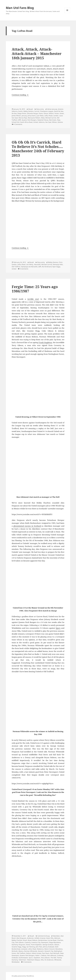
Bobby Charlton (17, 940)
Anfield (37, 938)
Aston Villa (50, 938)
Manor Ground (49, 949)
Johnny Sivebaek (48, 947)
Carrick (37, 111)
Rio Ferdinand (47, 267)
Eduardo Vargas (33, 113)
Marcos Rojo (23, 118)
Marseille (37, 264)
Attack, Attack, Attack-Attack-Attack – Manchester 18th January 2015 (37, 54)
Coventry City (36, 942)
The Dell (53, 958)
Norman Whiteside (31, 951)
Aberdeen (56, 936)
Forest (28, 945)
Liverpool (24, 949)
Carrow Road (52, 940)
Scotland (60, 955)
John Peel (39, 947)
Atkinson (57, 938)
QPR (20, 120)
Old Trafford (16, 267)
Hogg (24, 947)
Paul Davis (46, 953)
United (36, 122)
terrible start (33, 299)
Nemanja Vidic (58, 264)
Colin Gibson (19, 942)
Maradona (59, 949)
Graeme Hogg (16, 947)
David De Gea (59, 111)
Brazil (25, 940)
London (56, 116)
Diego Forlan (22, 113)
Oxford (28, 953)
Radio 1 (38, 955)
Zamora (60, 122)
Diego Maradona (55, 942)
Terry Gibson (45, 958)
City (13, 942)
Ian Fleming (31, 947)
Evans (41, 113)
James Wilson (16, 116)
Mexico (21, 951)
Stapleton (37, 958)
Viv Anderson (49, 960)
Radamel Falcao (43, 120)
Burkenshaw (43, 940)
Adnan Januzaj (52, 109)
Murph (31, 109)
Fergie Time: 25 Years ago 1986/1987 (35, 289)
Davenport (45, 942)
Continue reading (20, 95)
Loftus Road (48, 116)
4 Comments (18, 124)
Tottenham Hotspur (33, 960)
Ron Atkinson (52, 955)
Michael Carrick (51, 118)
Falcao (46, 113)
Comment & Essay (44, 936)
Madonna (40, 949)
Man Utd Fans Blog (20, 8)
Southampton (23, 958)
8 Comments (24, 269)
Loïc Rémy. (30, 264)
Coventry (28, 942)
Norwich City (49, 951)
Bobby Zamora (28, 111)
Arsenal (43, 938)
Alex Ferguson (21, 938)
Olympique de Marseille (29, 267)
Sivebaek (15, 958)
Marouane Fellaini (34, 118)
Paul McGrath (55, 953)
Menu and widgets (67, 13)
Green (62, 113)
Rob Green (53, 120)
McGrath (15, 951)
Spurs (58, 628)
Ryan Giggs (56, 267)
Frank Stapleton (45, 342)
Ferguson (22, 945)
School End (16, 122)
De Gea (14, 113)
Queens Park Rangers (29, 120)
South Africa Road (26, 122)
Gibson (57, 945)
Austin (20, 111)
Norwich (41, 951)
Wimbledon (16, 962)
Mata (43, 118)
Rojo (59, 120)
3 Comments (27, 962)
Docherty (15, 945)
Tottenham (22, 960)
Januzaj (24, 116)
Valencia (42, 122)
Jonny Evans (32, 116)
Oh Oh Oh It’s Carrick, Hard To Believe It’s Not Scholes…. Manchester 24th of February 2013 (38, 149)
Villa (42, 960)
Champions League (47, 111)
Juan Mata (40, 116)
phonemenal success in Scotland (27, 526)
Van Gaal (48, 122)
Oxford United (36, 953)
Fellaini (51, 113)
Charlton (60, 940)
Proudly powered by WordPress (23, 976)
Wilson (54, 122)
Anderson (30, 938)
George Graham (48, 945)
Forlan (57, 113)
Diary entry (40, 109)
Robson (44, 955)
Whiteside (58, 960)
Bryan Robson (33, 940)
